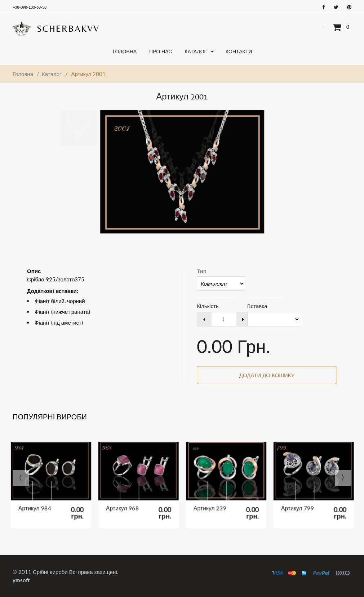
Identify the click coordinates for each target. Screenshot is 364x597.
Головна (23, 74)
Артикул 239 (212, 506)
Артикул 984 (36, 506)
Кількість (208, 306)
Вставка (257, 306)
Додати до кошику (267, 375)
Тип (202, 271)
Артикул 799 (299, 506)
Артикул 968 (124, 506)
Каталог (52, 74)
